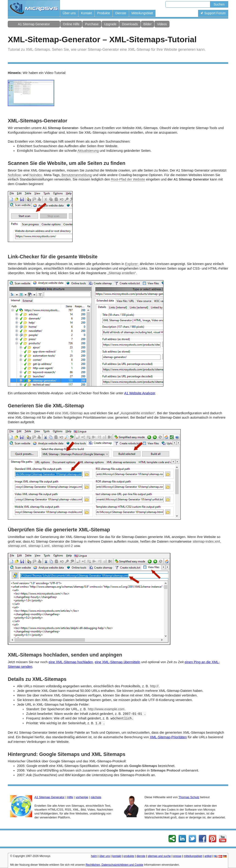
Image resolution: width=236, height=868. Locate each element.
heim (94, 856)
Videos (162, 24)
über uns (105, 856)
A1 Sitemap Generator (34, 24)
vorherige (82, 797)
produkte (129, 856)
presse (177, 856)
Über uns (69, 13)
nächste (96, 797)
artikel (208, 856)
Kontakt (86, 13)
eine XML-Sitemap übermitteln (118, 662)
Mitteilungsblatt (142, 13)
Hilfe (70, 797)
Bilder (148, 24)
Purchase (92, 24)
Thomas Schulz (189, 797)
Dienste (121, 13)
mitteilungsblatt (193, 856)
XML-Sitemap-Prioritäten (168, 737)
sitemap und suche (159, 856)
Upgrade (110, 24)
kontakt (117, 856)
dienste (141, 856)
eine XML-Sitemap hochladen (71, 662)
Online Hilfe (71, 24)
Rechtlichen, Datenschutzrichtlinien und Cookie (114, 865)
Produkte (104, 13)
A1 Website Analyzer (140, 393)
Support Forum (213, 13)
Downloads (130, 24)
